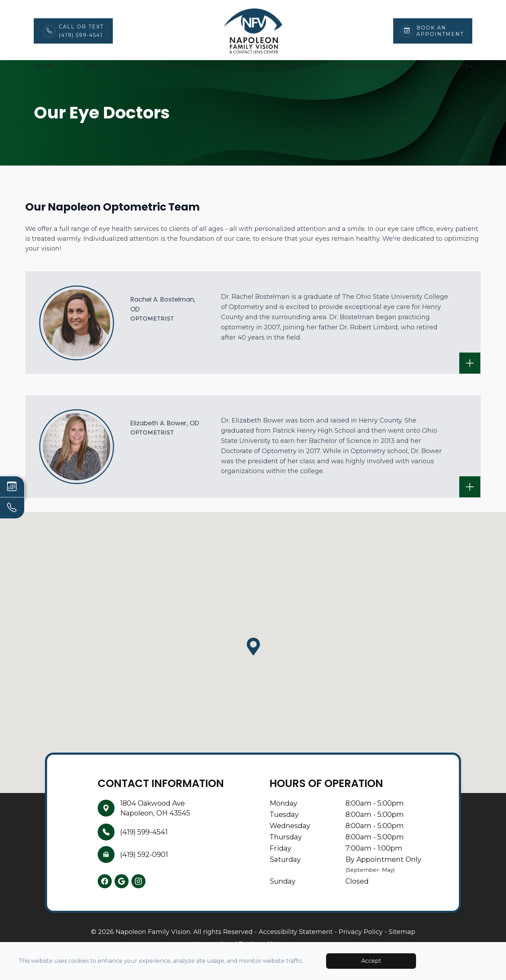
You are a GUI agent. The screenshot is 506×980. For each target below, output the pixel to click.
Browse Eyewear (273, 66)
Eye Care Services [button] (177, 66)
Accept (371, 961)
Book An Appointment (440, 31)
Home (44, 66)
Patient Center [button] (366, 66)
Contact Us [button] (449, 66)
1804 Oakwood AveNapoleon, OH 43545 (155, 825)
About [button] (98, 66)
